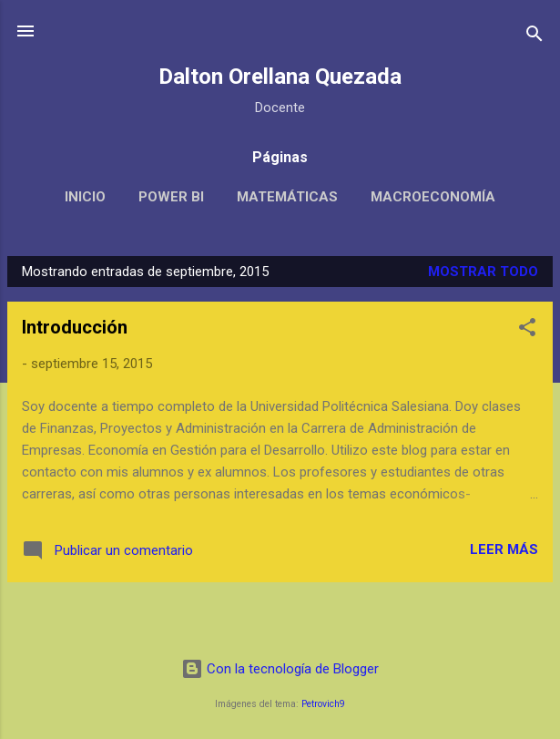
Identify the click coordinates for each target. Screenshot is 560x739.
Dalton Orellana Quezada (280, 77)
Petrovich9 (323, 704)
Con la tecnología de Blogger (280, 669)
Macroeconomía (433, 197)
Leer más (504, 549)
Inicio (85, 197)
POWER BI (171, 197)
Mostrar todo (483, 272)
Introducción (75, 327)
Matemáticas (287, 197)
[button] (527, 330)
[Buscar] (535, 37)
